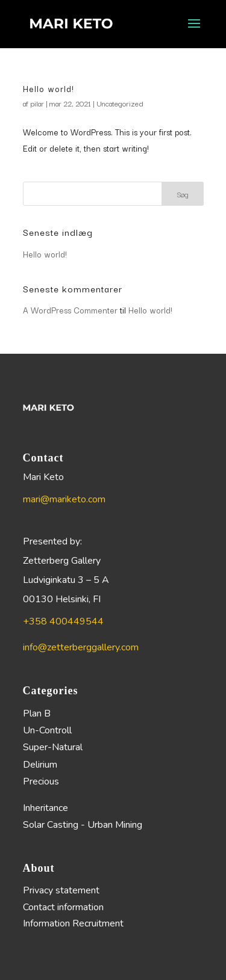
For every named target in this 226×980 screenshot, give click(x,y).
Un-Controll (47, 730)
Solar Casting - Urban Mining (83, 825)
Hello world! (49, 88)
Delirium (40, 765)
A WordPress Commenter (70, 310)
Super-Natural (53, 747)
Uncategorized (120, 103)
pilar (37, 103)
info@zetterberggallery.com (81, 647)
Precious (41, 781)
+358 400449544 (63, 621)
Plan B (37, 713)
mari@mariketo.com (64, 499)
